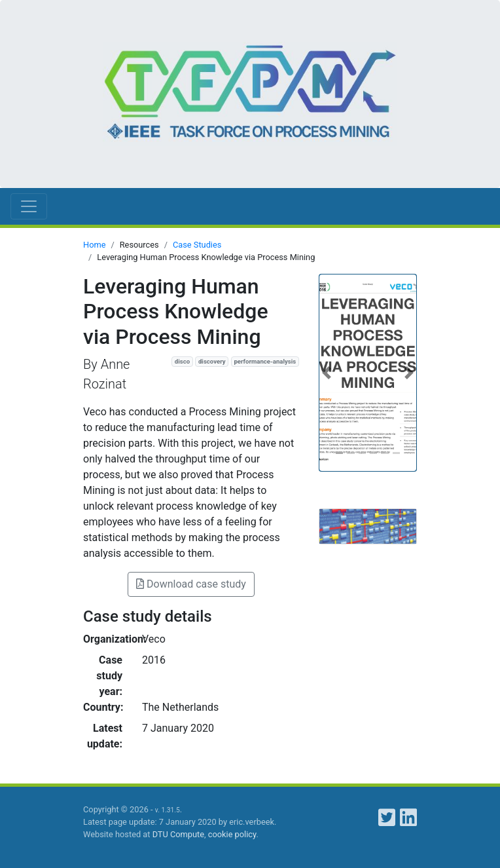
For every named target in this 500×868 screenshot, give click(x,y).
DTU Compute (178, 834)
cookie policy (232, 834)
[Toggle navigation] (29, 206)
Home (94, 245)
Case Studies (197, 245)
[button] (327, 373)
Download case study (191, 584)
